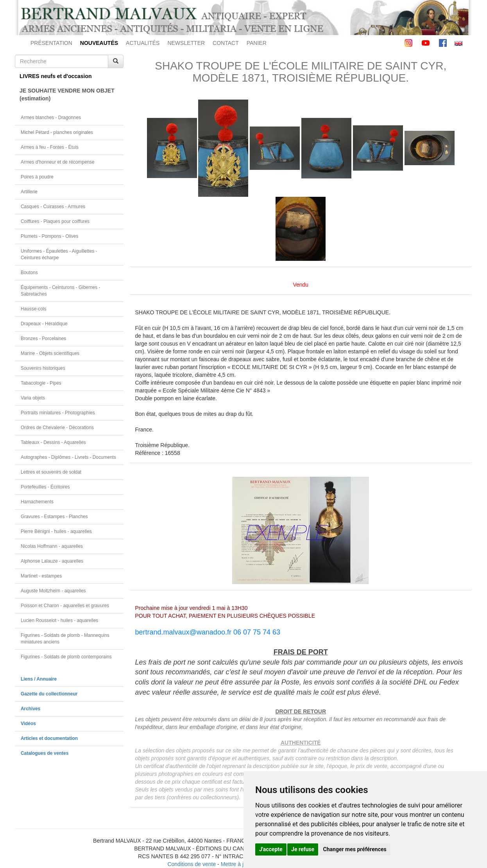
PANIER (257, 43)
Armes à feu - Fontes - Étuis (50, 147)
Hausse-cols (33, 309)
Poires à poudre (37, 177)
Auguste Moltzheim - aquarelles (53, 591)
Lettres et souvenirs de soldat (51, 472)
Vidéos (28, 724)
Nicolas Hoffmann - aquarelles (52, 546)
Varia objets (33, 398)
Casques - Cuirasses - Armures (53, 207)
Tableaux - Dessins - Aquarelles (53, 442)
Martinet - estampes (41, 576)
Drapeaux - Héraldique (44, 324)
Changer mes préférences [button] (355, 849)
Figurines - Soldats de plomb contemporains (66, 657)
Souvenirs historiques (43, 368)
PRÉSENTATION (51, 43)
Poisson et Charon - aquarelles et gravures (65, 606)
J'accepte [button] (271, 849)
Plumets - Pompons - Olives (49, 236)
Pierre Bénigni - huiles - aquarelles (56, 531)
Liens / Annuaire (39, 679)
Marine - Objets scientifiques (50, 353)
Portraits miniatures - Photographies (58, 413)
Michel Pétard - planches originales (57, 132)
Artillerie (29, 192)
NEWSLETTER (186, 43)
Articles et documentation (49, 738)
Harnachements (37, 502)
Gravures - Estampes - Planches (54, 517)
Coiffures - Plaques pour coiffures (55, 221)
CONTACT (226, 43)
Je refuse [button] (303, 849)
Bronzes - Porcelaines (43, 339)
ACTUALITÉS (143, 43)
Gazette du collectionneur (49, 694)
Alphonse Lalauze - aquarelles (52, 561)
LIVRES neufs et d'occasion (56, 76)
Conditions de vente (192, 864)
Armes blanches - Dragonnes (51, 118)
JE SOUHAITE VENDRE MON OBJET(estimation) (67, 94)
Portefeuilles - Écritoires (45, 487)
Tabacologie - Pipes (41, 383)
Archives (30, 709)
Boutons (29, 273)
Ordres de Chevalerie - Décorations (57, 428)
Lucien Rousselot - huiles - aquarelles (59, 620)
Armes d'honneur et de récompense (58, 162)
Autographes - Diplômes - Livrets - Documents (68, 457)
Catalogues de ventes (45, 753)
